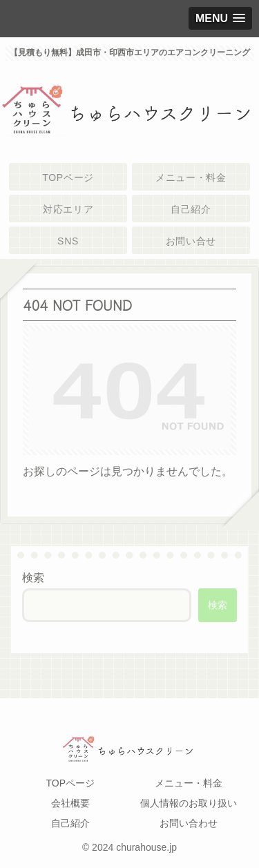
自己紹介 (70, 823)
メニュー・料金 (189, 783)
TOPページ (70, 783)
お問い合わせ (189, 823)
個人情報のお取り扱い (189, 803)
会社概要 (70, 803)
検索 (33, 578)
